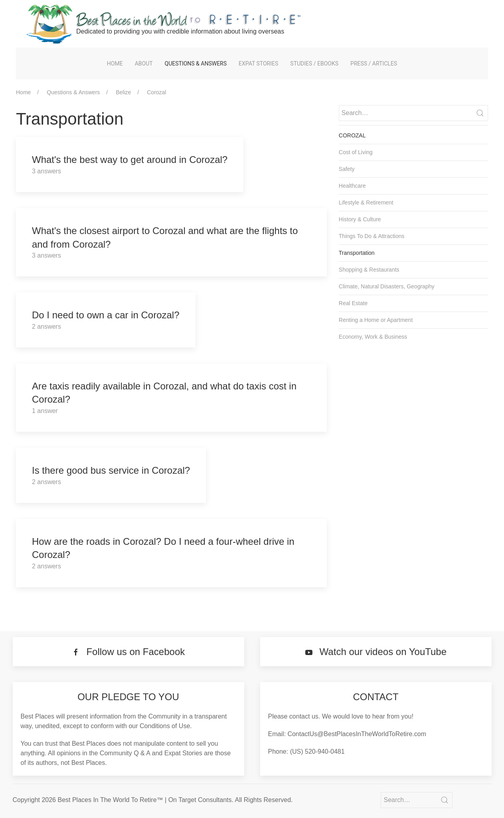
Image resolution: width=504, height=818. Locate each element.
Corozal (156, 92)
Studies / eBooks (314, 64)
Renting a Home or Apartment (376, 320)
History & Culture (360, 219)
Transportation (357, 253)
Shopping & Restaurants (369, 270)
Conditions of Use (165, 726)
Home (115, 64)
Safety (347, 169)
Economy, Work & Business (373, 337)
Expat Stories (258, 64)
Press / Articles (374, 64)
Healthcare (352, 186)
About (144, 64)
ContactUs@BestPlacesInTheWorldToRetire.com (357, 734)
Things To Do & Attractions (372, 236)
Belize (123, 92)
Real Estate (353, 303)
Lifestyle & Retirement (366, 203)
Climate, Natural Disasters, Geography (387, 286)
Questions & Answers (196, 64)
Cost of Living (356, 152)
